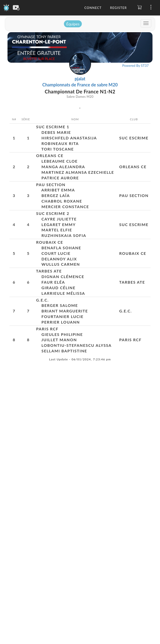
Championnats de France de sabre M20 (80, 85)
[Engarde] (6, 7)
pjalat (80, 79)
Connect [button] (93, 8)
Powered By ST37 (135, 65)
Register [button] (118, 8)
